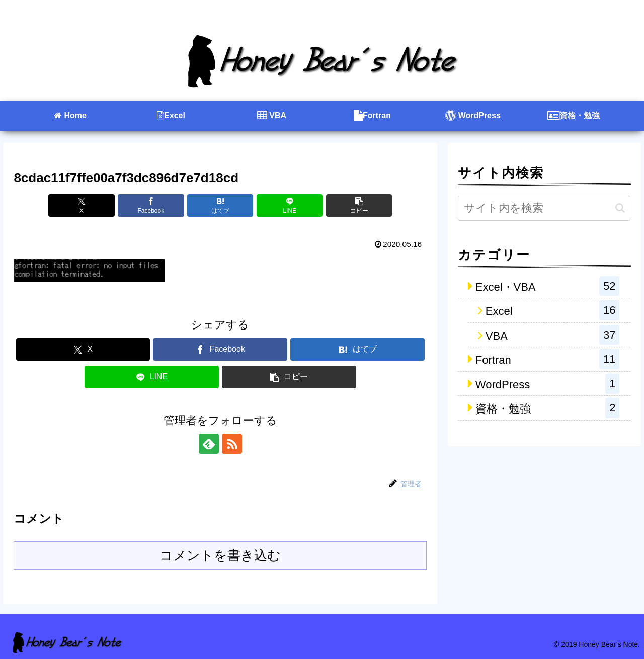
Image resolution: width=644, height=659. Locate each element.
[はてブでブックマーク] (220, 205)
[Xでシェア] (81, 205)
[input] (544, 208)
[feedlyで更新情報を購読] (209, 444)
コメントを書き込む (220, 555)
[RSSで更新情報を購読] (232, 444)
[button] (359, 205)
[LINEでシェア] (290, 205)
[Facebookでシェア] (151, 205)
